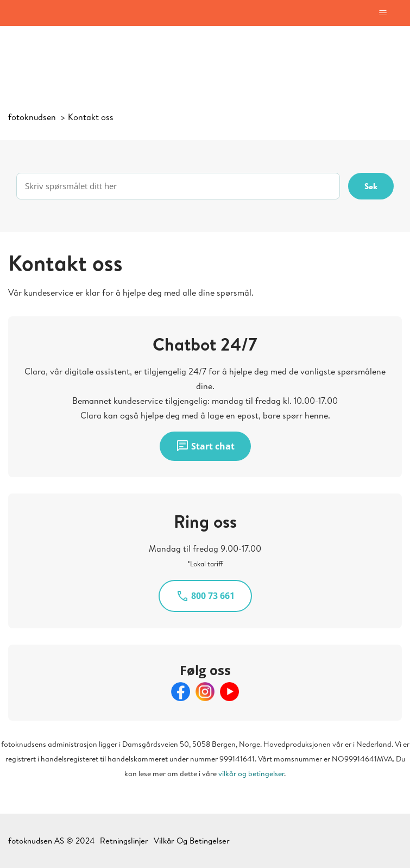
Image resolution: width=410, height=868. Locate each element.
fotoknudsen (32, 117)
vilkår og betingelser (251, 773)
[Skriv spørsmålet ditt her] (178, 186)
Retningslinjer (124, 841)
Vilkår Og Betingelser (192, 841)
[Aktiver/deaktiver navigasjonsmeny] (383, 13)
